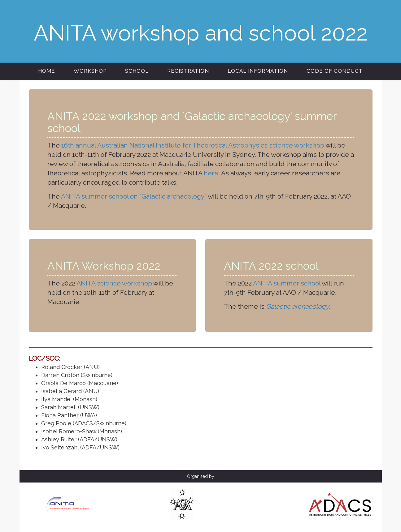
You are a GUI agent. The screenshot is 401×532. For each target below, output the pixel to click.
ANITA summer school (287, 283)
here (211, 173)
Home (47, 71)
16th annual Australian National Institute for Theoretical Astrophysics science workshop (193, 145)
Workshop (90, 71)
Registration (188, 71)
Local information (258, 71)
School (137, 71)
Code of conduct (335, 71)
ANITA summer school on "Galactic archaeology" (134, 196)
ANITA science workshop (114, 283)
